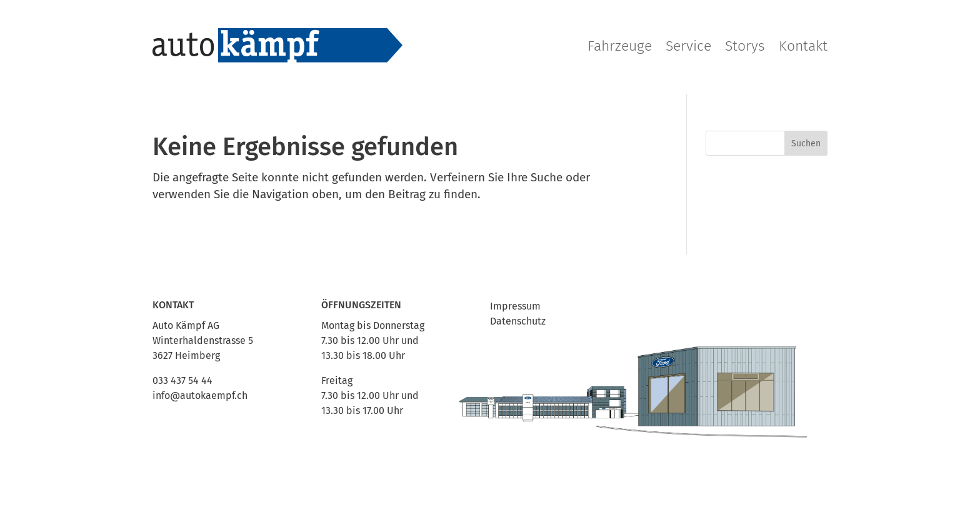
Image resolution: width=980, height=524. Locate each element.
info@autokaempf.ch (200, 396)
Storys (745, 46)
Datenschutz (518, 321)
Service (688, 46)
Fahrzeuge (620, 46)
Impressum (515, 306)
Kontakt (803, 46)
